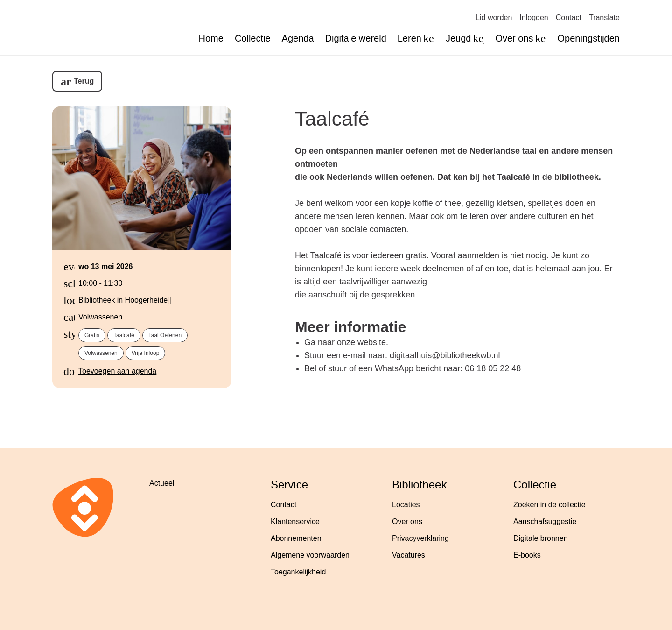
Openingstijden (589, 38)
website (372, 342)
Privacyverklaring (420, 538)
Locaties (406, 505)
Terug (84, 81)
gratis (92, 335)
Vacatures (409, 555)
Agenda (298, 38)
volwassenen (101, 353)
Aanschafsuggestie (545, 521)
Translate (604, 18)
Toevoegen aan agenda (117, 371)
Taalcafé (332, 119)
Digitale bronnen (541, 538)
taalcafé (124, 335)
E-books (527, 555)
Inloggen (534, 18)
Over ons (407, 521)
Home (211, 38)
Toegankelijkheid (298, 572)
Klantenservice (295, 521)
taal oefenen (165, 335)
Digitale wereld (356, 38)
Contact (569, 18)
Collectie (253, 38)
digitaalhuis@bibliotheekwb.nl (445, 355)
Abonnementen (296, 538)
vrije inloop (146, 353)
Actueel (162, 483)
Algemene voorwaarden (310, 555)
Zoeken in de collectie (549, 505)
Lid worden (494, 18)
